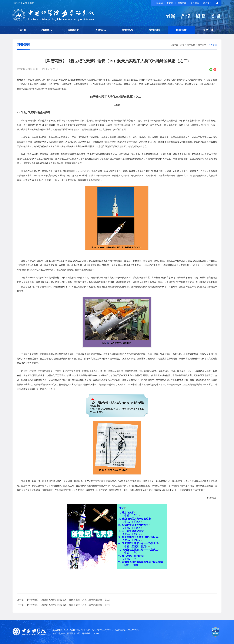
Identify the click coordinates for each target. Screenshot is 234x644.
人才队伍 (101, 30)
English (159, 3)
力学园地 (202, 45)
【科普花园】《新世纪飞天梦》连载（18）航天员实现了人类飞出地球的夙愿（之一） (69, 605)
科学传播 (181, 30)
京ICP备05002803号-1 (102, 630)
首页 (182, 45)
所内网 (170, 3)
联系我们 (207, 3)
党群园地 (154, 30)
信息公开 (208, 30)
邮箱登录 (182, 3)
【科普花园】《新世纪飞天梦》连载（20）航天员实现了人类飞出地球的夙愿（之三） (69, 600)
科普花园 (213, 45)
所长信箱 (195, 3)
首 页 (23, 30)
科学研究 (74, 30)
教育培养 (127, 30)
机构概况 (47, 30)
